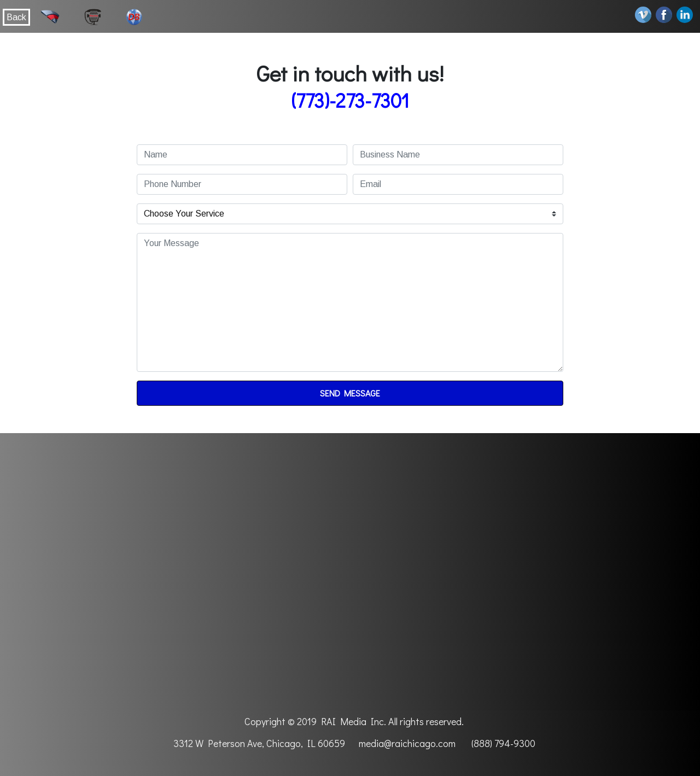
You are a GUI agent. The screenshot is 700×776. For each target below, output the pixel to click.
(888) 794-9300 (503, 743)
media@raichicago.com (407, 743)
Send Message (350, 393)
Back (16, 17)
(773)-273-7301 (350, 100)
